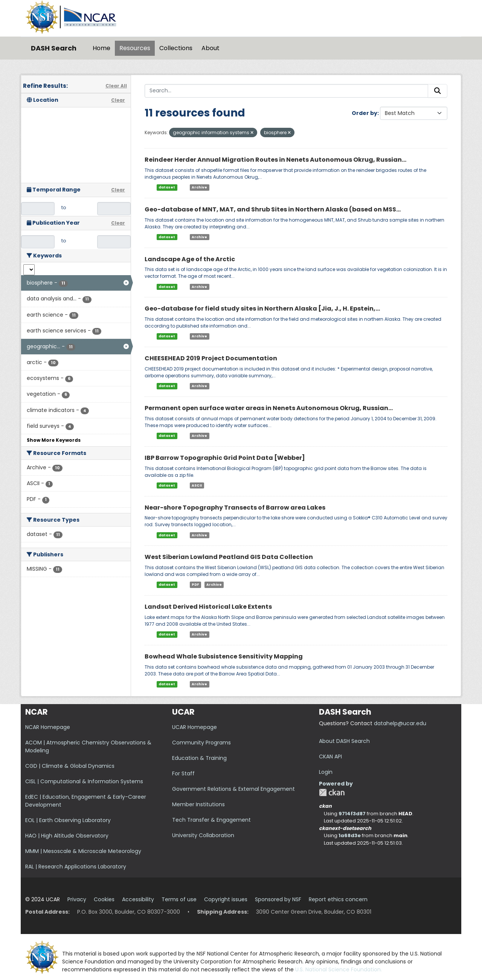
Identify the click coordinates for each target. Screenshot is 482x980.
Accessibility (138, 899)
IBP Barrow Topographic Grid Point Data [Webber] (225, 458)
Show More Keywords (54, 440)
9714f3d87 (352, 814)
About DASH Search (344, 741)
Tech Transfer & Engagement (211, 820)
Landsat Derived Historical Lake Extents (208, 607)
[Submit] (438, 91)
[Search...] (286, 91)
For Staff (183, 773)
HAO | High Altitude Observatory (67, 836)
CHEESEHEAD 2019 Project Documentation (211, 358)
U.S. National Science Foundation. (339, 969)
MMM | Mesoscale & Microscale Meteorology (83, 851)
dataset (167, 187)
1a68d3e (350, 835)
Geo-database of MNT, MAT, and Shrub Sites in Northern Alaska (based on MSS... (273, 209)
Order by (365, 113)
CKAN (332, 792)
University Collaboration (203, 835)
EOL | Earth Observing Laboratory (68, 820)
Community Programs (201, 743)
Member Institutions (198, 804)
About (210, 48)
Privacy (77, 899)
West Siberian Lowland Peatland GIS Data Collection (229, 557)
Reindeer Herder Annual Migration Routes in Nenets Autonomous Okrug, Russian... (275, 160)
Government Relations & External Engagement (233, 789)
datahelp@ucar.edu (400, 723)
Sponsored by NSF (278, 899)
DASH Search (54, 48)
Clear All (116, 86)
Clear (118, 100)
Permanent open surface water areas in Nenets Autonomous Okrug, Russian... (269, 408)
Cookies (104, 899)
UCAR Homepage (194, 727)
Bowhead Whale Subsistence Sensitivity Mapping (224, 656)
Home (101, 48)
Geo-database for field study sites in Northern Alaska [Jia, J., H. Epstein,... (262, 309)
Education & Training (199, 758)
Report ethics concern (338, 899)
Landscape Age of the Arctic (190, 259)
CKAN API (330, 756)
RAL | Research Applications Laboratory (76, 867)
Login (326, 772)
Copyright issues (226, 899)
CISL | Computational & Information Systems (84, 781)
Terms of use (179, 899)
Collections (176, 48)
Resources (135, 48)
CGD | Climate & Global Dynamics (70, 766)
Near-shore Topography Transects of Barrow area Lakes (235, 508)
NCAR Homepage (48, 727)
